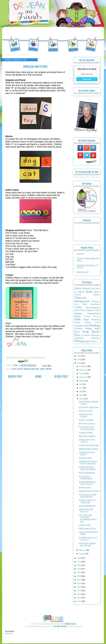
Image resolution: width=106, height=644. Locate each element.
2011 (79, 602)
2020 (79, 569)
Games (78, 314)
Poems (86, 326)
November (83, 370)
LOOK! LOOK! (85, 526)
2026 (79, 356)
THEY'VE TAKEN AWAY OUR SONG (88, 260)
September (83, 378)
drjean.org (9, 634)
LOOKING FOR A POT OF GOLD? (88, 539)
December (83, 367)
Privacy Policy (70, 624)
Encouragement (93, 308)
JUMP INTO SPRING (87, 437)
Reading (95, 326)
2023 (79, 559)
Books (89, 292)
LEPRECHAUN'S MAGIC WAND (89, 534)
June (81, 388)
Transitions (79, 338)
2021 (79, 566)
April (81, 396)
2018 (79, 577)
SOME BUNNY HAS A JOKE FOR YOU (87, 484)
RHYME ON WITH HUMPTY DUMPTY (87, 469)
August (82, 381)
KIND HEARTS (83, 273)
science (94, 342)
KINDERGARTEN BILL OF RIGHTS (87, 267)
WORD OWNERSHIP (87, 507)
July (81, 385)
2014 (79, 591)
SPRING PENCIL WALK (88, 450)
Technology (95, 336)
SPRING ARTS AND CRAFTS (87, 441)
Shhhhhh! (80, 255)
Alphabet (87, 289)
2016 (79, 584)
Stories (87, 336)
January (82, 554)
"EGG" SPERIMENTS (87, 473)
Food (97, 311)
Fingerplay (90, 311)
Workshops (95, 339)
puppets (87, 342)
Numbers (95, 320)
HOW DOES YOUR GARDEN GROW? (87, 429)
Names (86, 320)
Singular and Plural (32, 369)
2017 (79, 580)
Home (38, 376)
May (81, 392)
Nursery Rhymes (83, 323)
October (82, 374)
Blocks (20, 369)
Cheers (96, 295)
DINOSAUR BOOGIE (87, 529)
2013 (79, 595)
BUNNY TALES (85, 488)
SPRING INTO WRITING (89, 446)
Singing (89, 329)
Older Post (61, 376)
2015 (79, 587)
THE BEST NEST (85, 459)
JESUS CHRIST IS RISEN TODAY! (89, 403)
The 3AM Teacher (60, 627)
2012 (79, 598)
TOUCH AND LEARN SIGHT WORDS (88, 496)
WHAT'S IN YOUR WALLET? (86, 511)
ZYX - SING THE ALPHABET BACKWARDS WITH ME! (88, 519)
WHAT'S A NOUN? (86, 421)
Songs (42, 369)
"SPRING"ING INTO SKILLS (87, 454)
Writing (49, 369)
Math (77, 320)
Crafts (78, 308)
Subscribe (87, 79)
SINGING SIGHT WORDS (89, 492)
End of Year (80, 311)
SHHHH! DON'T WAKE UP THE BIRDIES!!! (88, 463)
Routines (78, 329)
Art (93, 289)
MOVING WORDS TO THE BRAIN (88, 502)
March (82, 399)
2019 (79, 573)
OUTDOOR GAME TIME (89, 408)
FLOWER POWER (86, 433)
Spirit (82, 336)
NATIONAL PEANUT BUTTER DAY (87, 545)
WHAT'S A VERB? (86, 412)
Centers (78, 295)
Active (14, 369)
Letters (87, 317)
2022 (79, 562)
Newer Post (15, 376)
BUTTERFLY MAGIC (87, 424)
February (83, 551)
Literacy (96, 317)
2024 (79, 364)
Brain (97, 292)
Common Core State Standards (87, 303)
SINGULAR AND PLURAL (86, 416)
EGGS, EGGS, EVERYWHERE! (86, 478)
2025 (79, 360)
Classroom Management (82, 300)
